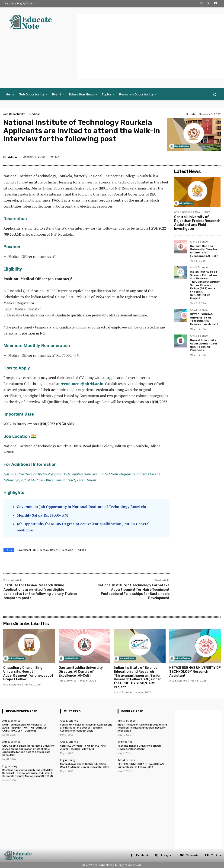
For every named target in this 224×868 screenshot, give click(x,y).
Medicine (68, 550)
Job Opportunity (14, 114)
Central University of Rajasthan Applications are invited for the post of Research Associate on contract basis (86, 728)
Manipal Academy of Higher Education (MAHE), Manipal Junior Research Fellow (85, 766)
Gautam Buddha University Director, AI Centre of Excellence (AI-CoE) (204, 251)
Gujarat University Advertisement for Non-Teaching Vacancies (204, 345)
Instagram (167, 855)
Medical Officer (49, 550)
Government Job (26, 550)
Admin (13, 157)
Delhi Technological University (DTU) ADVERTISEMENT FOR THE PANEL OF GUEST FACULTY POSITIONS (24, 728)
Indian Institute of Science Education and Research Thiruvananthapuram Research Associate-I (142, 728)
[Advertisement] (150, 47)
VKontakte (192, 855)
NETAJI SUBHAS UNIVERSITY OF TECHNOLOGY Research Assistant (204, 319)
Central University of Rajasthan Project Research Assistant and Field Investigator (197, 223)
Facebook (142, 855)
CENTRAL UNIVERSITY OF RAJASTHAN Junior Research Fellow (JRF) (83, 747)
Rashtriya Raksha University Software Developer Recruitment (139, 747)
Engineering (10, 766)
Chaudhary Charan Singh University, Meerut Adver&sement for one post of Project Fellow (28, 674)
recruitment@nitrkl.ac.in (82, 384)
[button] (215, 94)
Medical (35, 114)
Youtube (216, 855)
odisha (82, 550)
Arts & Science (183, 212)
